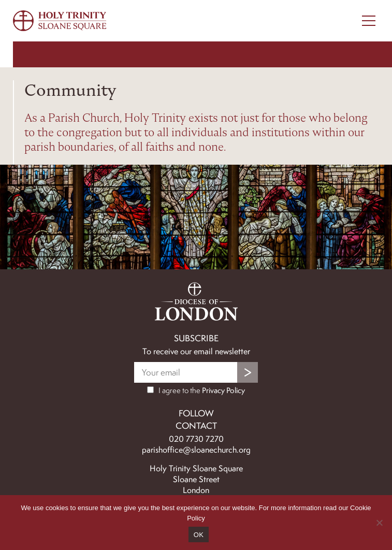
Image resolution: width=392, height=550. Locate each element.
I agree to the (196, 390)
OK (199, 535)
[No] (379, 523)
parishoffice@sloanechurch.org (196, 450)
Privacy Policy (223, 390)
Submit (248, 372)
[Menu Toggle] (369, 21)
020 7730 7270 (196, 439)
